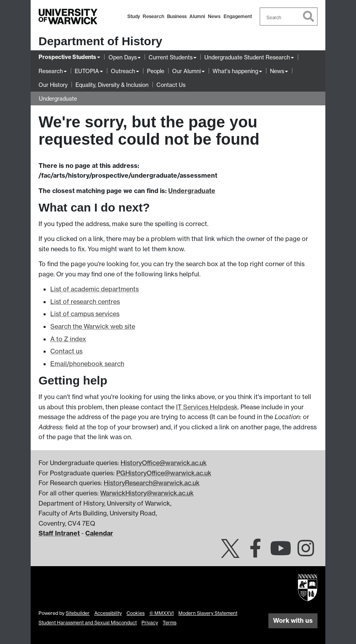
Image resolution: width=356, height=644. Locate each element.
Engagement (238, 16)
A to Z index (68, 339)
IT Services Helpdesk (207, 407)
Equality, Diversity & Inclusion (112, 85)
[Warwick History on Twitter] (230, 553)
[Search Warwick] (289, 17)
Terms (170, 623)
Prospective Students (67, 57)
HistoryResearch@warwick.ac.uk (152, 483)
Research (153, 16)
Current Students (171, 57)
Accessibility (108, 613)
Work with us (293, 620)
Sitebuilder (78, 613)
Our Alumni (186, 71)
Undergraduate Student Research (247, 57)
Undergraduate (58, 98)
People (156, 71)
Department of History (100, 41)
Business (177, 16)
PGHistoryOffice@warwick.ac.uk (164, 473)
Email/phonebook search (87, 364)
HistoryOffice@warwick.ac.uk (164, 463)
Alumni (197, 16)
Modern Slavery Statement (208, 613)
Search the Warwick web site (93, 326)
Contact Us (171, 85)
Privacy (150, 623)
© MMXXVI (161, 613)
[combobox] (289, 17)
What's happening (235, 71)
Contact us (66, 351)
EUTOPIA (87, 71)
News (214, 16)
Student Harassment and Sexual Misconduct (88, 623)
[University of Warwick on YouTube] (281, 553)
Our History (53, 85)
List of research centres (85, 302)
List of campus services (85, 314)
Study (134, 16)
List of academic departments (95, 289)
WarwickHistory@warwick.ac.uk (147, 493)
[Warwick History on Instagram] (306, 553)
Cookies (136, 613)
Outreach (123, 71)
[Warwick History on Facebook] (255, 553)
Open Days (123, 57)
